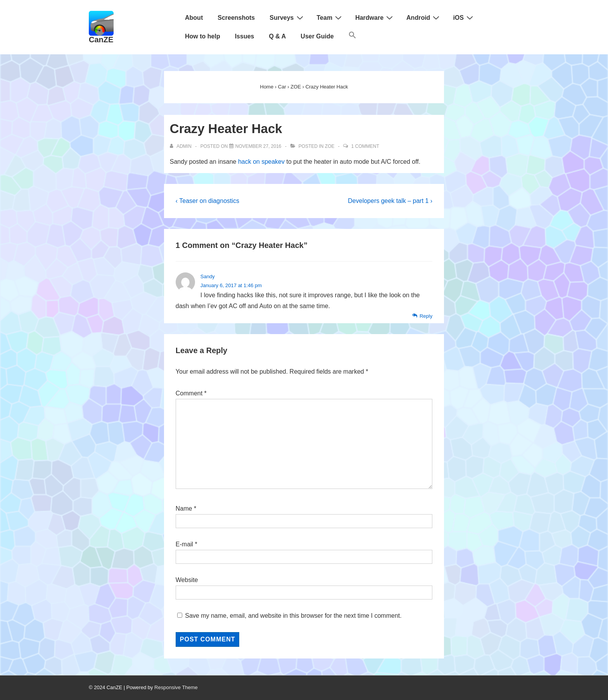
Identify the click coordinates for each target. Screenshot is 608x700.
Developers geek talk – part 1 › (390, 201)
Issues (245, 36)
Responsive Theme (176, 687)
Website (187, 580)
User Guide (317, 36)
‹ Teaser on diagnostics (207, 201)
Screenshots (236, 18)
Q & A (277, 36)
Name (184, 509)
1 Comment (365, 146)
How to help (203, 36)
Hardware (375, 17)
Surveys (287, 17)
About (194, 18)
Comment (191, 393)
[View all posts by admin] (181, 146)
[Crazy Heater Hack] (258, 146)
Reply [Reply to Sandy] (426, 316)
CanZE (101, 40)
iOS (464, 17)
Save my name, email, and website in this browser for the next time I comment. (293, 616)
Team (330, 17)
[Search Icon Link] (352, 37)
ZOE (330, 146)
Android (424, 17)
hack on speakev (261, 162)
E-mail (184, 544)
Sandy (208, 276)
